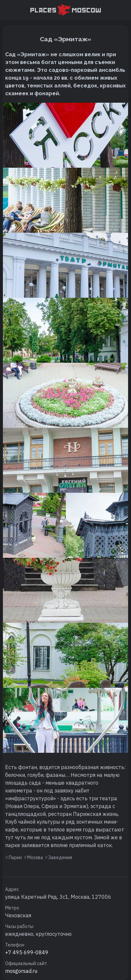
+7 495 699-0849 (27, 952)
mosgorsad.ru (21, 971)
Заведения (60, 857)
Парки (15, 857)
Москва (35, 857)
